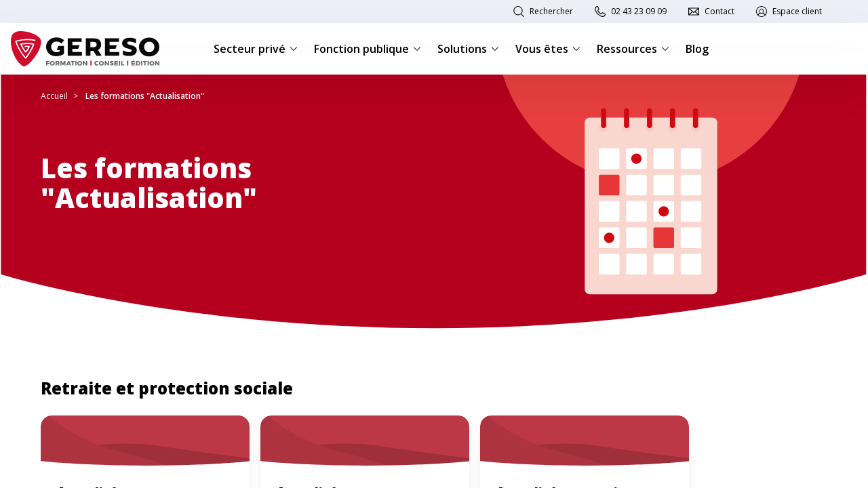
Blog (697, 49)
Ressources (633, 49)
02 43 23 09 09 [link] (639, 11)
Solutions (468, 49)
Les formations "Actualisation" (145, 96)
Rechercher (551, 11)
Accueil (54, 96)
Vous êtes (548, 49)
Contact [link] (719, 11)
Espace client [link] (797, 11)
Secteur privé (256, 49)
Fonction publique (368, 49)
